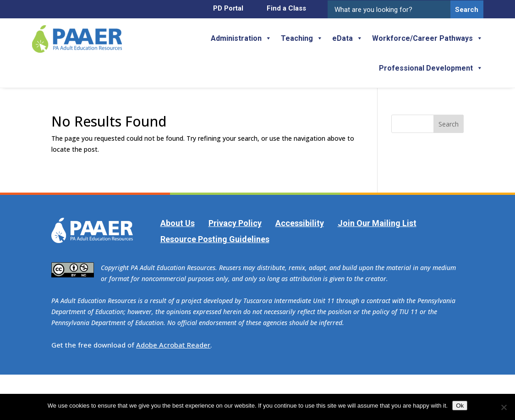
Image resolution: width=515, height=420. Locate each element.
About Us (178, 223)
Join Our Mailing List (377, 223)
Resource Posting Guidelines (215, 239)
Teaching (302, 38)
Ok (460, 406)
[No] (504, 407)
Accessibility (300, 223)
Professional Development (431, 68)
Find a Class (286, 8)
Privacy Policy (235, 223)
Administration (241, 38)
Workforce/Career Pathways (427, 38)
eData (348, 38)
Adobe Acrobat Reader (173, 345)
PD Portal (228, 8)
